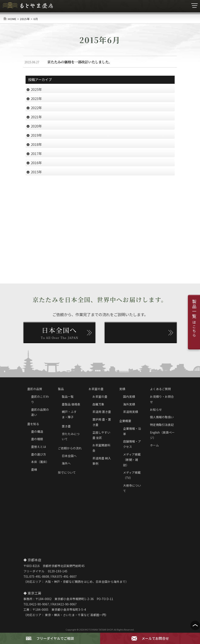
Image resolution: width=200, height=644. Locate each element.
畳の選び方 (39, 454)
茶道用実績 (131, 412)
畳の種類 (37, 439)
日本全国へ (69, 456)
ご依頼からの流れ (70, 448)
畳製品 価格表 (71, 404)
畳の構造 (37, 431)
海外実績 (129, 404)
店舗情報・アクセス (132, 444)
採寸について (67, 472)
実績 (122, 389)
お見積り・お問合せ (162, 399)
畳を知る (33, 424)
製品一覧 (68, 397)
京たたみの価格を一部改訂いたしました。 (80, 62)
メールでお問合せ (150, 638)
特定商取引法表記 (162, 425)
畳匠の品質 (35, 389)
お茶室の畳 (96, 389)
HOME (12, 19)
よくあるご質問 (160, 389)
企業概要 (125, 421)
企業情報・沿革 (132, 431)
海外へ (66, 463)
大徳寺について (132, 488)
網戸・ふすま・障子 (69, 414)
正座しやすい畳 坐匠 (101, 435)
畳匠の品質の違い (40, 412)
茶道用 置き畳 (102, 412)
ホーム (154, 445)
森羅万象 (98, 404)
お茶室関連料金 (101, 448)
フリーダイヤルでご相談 (50, 638)
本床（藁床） (40, 462)
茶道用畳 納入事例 (102, 461)
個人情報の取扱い (162, 417)
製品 (61, 389)
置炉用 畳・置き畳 (102, 422)
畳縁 (34, 469)
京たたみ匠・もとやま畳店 (28, 6)
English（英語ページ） (162, 435)
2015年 (25, 19)
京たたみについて (71, 436)
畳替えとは (39, 447)
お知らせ (156, 410)
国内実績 (129, 397)
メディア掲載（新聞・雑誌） (132, 460)
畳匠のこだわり (40, 399)
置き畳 (66, 426)
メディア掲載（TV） (132, 475)
